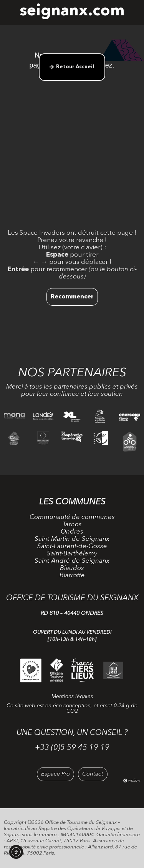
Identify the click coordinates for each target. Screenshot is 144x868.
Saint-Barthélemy (72, 554)
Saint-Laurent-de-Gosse (72, 546)
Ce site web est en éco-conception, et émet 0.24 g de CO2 (72, 708)
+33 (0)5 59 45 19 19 (72, 748)
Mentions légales (72, 697)
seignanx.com (72, 12)
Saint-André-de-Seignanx (72, 561)
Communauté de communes (72, 517)
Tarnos (72, 525)
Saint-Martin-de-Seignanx (72, 539)
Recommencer (72, 297)
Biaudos (72, 568)
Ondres (72, 532)
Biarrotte (72, 576)
